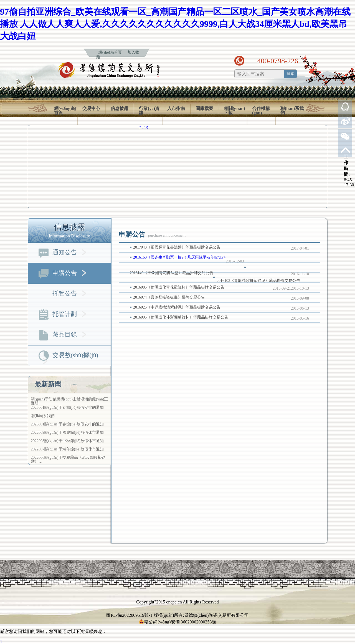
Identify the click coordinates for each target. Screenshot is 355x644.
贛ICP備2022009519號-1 (129, 615)
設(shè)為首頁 (110, 52)
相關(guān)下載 (234, 111)
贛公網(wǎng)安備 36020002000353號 (177, 622)
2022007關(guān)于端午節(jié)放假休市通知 (67, 449)
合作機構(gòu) (261, 111)
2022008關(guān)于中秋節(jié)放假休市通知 (67, 441)
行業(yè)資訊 (149, 111)
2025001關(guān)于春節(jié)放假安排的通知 (67, 408)
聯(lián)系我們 (292, 111)
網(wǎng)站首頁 (65, 111)
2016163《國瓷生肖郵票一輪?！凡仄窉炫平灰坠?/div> (179, 257)
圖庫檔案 (204, 109)
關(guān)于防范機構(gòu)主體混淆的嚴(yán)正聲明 (69, 401)
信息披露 (120, 109)
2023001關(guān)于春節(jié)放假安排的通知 (67, 424)
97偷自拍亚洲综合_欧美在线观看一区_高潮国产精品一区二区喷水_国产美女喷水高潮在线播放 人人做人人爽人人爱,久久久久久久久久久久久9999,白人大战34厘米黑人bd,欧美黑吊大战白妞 (175, 24)
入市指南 (176, 109)
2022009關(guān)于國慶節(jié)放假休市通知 (67, 433)
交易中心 (91, 109)
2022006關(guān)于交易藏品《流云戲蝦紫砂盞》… (68, 459)
